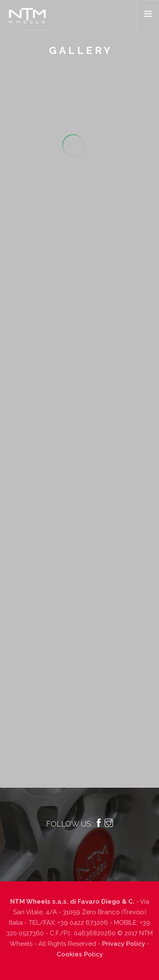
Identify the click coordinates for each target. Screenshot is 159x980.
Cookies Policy (80, 954)
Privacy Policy (124, 944)
